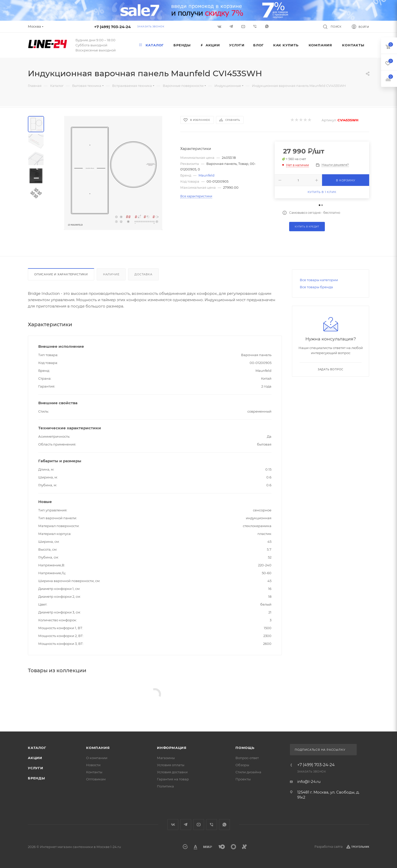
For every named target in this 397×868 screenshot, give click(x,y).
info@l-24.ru (309, 782)
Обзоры (242, 765)
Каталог (37, 748)
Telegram (186, 825)
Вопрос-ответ (247, 758)
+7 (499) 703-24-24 (112, 27)
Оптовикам (96, 779)
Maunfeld (206, 175)
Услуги (36, 768)
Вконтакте (173, 825)
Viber (255, 26)
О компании (97, 758)
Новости (93, 765)
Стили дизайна (248, 772)
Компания (98, 748)
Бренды (36, 778)
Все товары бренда (316, 287)
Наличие (111, 274)
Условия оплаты (171, 765)
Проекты (243, 779)
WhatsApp (267, 26)
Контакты (94, 772)
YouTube (199, 825)
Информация (172, 748)
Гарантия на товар (173, 779)
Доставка (143, 274)
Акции (35, 758)
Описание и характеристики (61, 274)
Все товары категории (319, 280)
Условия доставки (172, 772)
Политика (165, 786)
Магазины (166, 758)
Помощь (245, 748)
